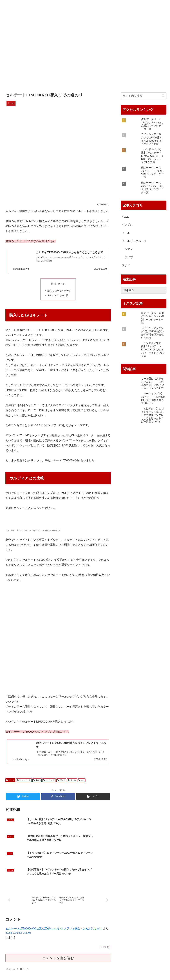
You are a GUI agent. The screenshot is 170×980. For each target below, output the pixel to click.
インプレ (127, 225)
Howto (125, 217)
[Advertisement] (85, 60)
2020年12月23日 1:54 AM (18, 920)
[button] (163, 96)
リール (10, 783)
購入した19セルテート (59, 292)
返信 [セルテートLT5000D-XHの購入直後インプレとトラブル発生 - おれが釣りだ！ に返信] (105, 934)
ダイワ (61, 783)
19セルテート (24, 783)
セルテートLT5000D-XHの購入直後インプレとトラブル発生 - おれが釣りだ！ (54, 916)
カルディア (49, 783)
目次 (54, 285)
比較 (82, 783)
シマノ (129, 249)
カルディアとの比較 (58, 297)
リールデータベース (134, 241)
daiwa (37, 783)
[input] (144, 96)
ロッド (126, 265)
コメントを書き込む (58, 945)
